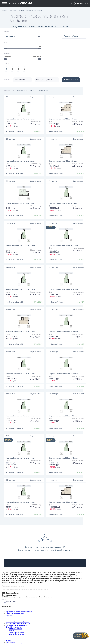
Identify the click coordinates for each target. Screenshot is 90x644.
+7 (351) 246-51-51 (80, 4)
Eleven (12, 609)
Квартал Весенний (16, 607)
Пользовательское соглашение (13, 564)
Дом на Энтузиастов (17, 612)
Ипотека (9, 619)
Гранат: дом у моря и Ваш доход (17, 623)
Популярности (20, 69)
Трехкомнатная (11, 631)
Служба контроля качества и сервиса (19, 590)
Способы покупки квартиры (12, 616)
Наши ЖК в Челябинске (14, 605)
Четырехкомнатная (13, 633)
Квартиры (5, 626)
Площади (42, 69)
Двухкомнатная (36, 75)
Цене (32, 69)
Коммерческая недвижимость (16, 604)
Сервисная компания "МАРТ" (16, 592)
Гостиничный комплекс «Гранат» (17, 600)
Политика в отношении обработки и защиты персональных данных (26, 568)
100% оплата (10, 621)
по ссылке (32, 529)
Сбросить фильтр (71, 58)
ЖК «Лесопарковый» (17, 611)
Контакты (9, 594)
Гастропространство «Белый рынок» (18, 602)
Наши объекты (7, 597)
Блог (7, 588)
